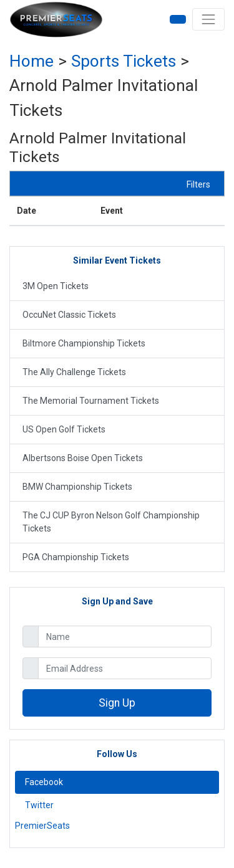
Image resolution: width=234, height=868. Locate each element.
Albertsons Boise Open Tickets (83, 458)
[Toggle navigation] (208, 19)
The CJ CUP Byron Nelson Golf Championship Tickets (111, 522)
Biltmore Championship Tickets (84, 343)
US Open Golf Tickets (64, 429)
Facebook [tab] (44, 782)
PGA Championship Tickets (76, 557)
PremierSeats (42, 826)
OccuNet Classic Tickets (69, 315)
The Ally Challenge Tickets (74, 372)
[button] (178, 19)
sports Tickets (124, 61)
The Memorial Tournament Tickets (91, 401)
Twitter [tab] (39, 805)
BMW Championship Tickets (77, 487)
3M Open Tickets (56, 286)
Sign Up (117, 703)
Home (32, 61)
